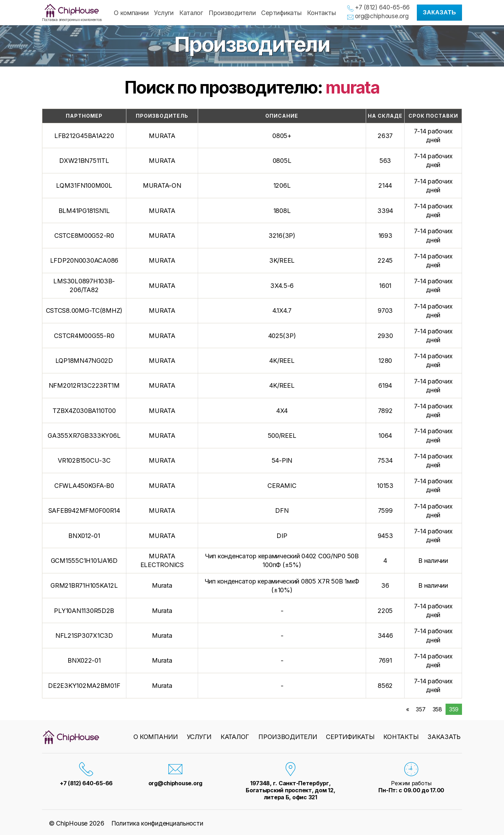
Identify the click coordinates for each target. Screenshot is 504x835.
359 (454, 709)
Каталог (191, 13)
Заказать (439, 12)
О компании (131, 13)
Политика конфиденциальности (158, 823)
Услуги (164, 13)
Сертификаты (281, 13)
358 (437, 709)
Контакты (321, 13)
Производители (232, 13)
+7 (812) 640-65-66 (382, 7)
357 (421, 709)
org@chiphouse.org (382, 16)
